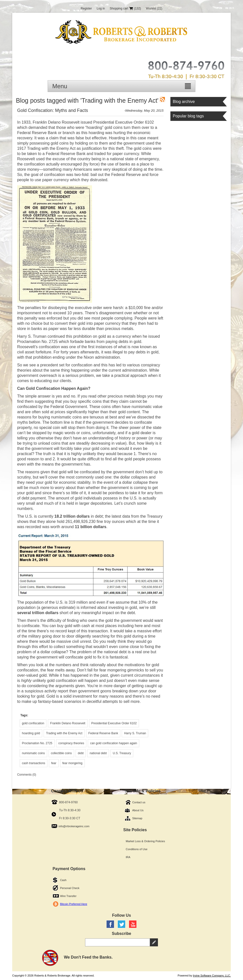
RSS (162, 99)
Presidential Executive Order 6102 (114, 723)
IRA (128, 857)
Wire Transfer (68, 896)
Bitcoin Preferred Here (74, 904)
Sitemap (137, 818)
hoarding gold (31, 733)
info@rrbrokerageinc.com (74, 826)
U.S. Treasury (122, 753)
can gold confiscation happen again (114, 743)
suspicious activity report (46, 691)
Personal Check (70, 888)
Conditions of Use (137, 849)
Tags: (24, 715)
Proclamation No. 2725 (37, 743)
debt (81, 753)
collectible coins (61, 753)
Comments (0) (27, 775)
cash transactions (34, 763)
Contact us (139, 802)
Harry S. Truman (135, 733)
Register (86, 8)
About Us (138, 810)
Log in (101, 8)
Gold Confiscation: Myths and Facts (53, 110)
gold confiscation (33, 723)
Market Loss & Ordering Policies (145, 841)
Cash (63, 880)
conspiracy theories (71, 743)
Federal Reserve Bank (103, 733)
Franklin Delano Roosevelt (68, 723)
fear (54, 763)
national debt (98, 753)
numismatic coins (33, 753)
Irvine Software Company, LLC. (212, 976)
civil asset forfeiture (34, 352)
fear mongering (72, 763)
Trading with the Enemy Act (64, 733)
